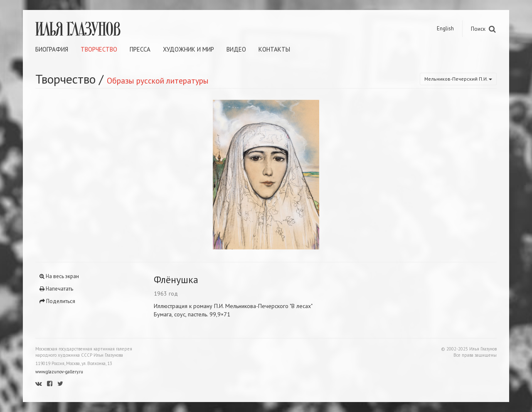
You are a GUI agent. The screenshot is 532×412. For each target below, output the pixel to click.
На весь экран (59, 276)
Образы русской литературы (158, 80)
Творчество (99, 49)
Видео (236, 49)
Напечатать (56, 289)
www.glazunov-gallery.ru (59, 372)
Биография (52, 49)
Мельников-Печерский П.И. (458, 79)
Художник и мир (188, 49)
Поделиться (57, 301)
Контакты (274, 49)
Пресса (140, 49)
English (445, 28)
